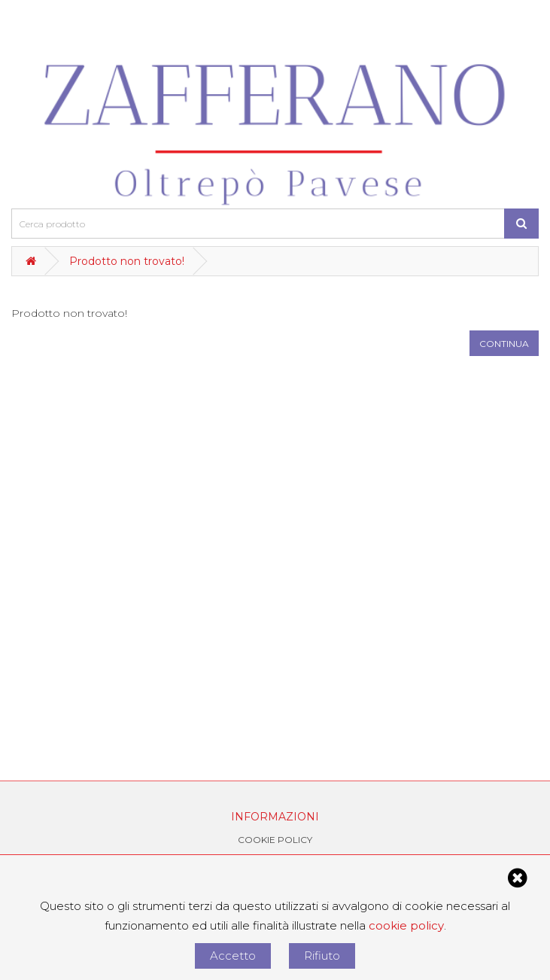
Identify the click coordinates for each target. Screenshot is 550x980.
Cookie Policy (275, 840)
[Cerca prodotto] (521, 224)
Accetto (233, 956)
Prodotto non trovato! (127, 261)
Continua (504, 344)
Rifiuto (322, 956)
